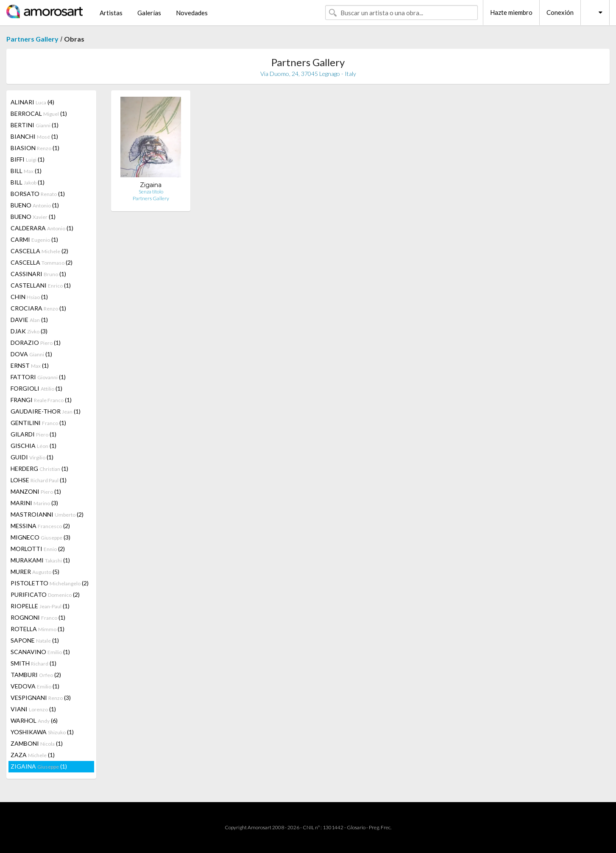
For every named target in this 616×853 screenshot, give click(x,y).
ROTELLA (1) (38, 629)
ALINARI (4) (32, 102)
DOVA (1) (31, 354)
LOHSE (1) (39, 480)
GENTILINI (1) (38, 423)
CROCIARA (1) (38, 308)
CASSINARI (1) (38, 274)
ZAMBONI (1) (37, 743)
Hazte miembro (511, 12)
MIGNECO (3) (40, 537)
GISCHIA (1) (33, 446)
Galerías (149, 13)
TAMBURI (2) (36, 675)
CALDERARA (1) (42, 228)
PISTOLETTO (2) (50, 583)
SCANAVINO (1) (40, 652)
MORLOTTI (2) (38, 549)
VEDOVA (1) (35, 686)
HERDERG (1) (39, 468)
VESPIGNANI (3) (41, 698)
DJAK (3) (29, 331)
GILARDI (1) (33, 434)
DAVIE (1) (29, 320)
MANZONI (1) (36, 491)
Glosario (356, 827)
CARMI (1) (34, 239)
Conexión (560, 12)
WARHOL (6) (34, 720)
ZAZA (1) (33, 755)
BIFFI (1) (28, 159)
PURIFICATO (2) (45, 594)
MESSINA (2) (40, 526)
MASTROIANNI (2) (47, 514)
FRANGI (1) (41, 400)
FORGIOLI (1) (36, 388)
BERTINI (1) (35, 125)
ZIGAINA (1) (39, 766)
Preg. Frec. (380, 827)
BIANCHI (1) (34, 136)
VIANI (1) (33, 709)
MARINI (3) (34, 503)
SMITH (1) (33, 663)
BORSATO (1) (38, 194)
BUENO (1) (35, 205)
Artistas (111, 13)
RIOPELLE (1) (40, 606)
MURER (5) (35, 572)
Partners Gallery (32, 39)
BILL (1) (26, 171)
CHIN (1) (29, 297)
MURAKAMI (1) (40, 560)
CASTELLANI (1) (41, 285)
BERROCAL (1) (39, 113)
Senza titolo (151, 192)
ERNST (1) (30, 365)
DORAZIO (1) (36, 343)
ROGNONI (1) (38, 617)
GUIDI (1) (32, 457)
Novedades (192, 13)
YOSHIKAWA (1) (42, 732)
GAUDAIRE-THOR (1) (46, 411)
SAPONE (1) (35, 640)
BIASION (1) (35, 148)
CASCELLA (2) (39, 251)
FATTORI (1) (38, 377)
